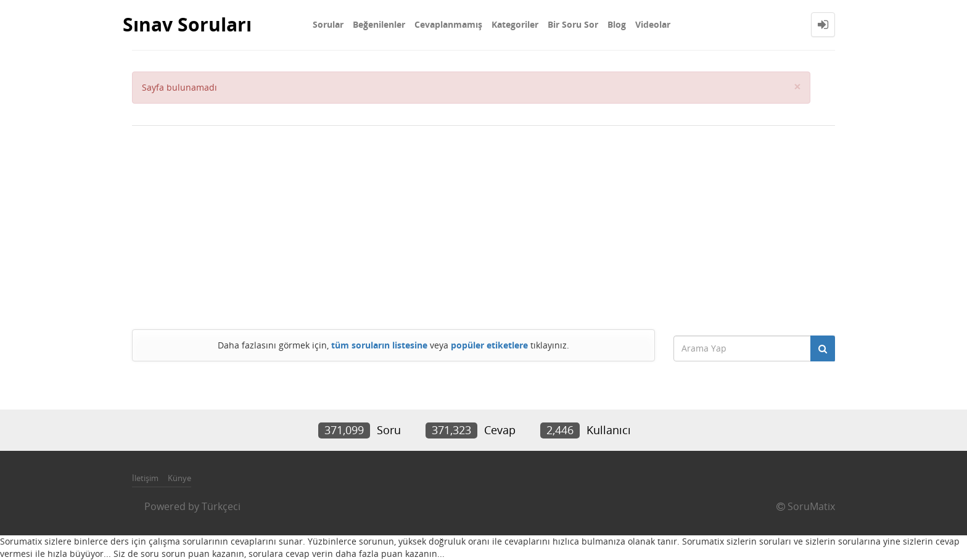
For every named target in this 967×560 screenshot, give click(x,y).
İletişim (145, 478)
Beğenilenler (379, 24)
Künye (179, 478)
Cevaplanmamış (448, 24)
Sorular (328, 24)
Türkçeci (221, 506)
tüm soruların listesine (379, 345)
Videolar (653, 24)
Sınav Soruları (187, 24)
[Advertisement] (483, 224)
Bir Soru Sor (573, 24)
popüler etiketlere (489, 345)
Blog (617, 24)
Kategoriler (515, 24)
